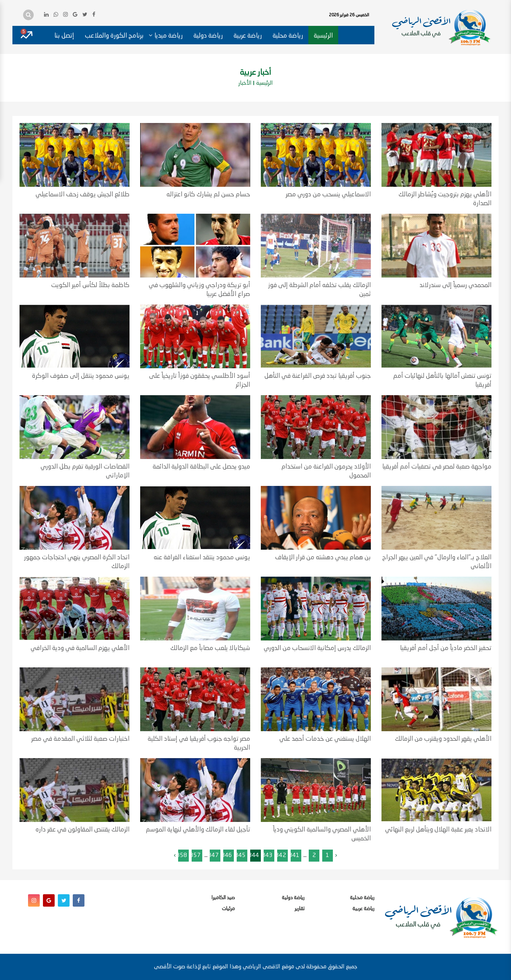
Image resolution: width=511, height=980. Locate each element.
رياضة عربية (248, 36)
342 (281, 856)
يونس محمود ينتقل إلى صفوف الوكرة (81, 376)
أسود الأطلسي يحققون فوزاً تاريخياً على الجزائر (200, 380)
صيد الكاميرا (223, 898)
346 (227, 856)
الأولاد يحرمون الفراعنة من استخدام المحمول (326, 471)
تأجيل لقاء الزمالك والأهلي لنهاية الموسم (198, 830)
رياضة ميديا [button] (169, 36)
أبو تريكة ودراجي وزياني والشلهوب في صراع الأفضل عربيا (199, 290)
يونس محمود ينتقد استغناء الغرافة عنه (202, 558)
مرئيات (228, 909)
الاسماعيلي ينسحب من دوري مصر (328, 195)
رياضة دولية (208, 36)
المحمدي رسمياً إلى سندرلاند (455, 285)
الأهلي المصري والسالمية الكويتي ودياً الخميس (322, 834)
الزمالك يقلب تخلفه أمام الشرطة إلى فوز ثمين (320, 290)
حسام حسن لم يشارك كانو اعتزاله (208, 195)
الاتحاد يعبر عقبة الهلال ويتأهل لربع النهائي (438, 830)
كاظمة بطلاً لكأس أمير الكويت (90, 285)
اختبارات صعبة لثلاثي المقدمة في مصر (80, 739)
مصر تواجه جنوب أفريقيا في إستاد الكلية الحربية (199, 743)
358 (182, 856)
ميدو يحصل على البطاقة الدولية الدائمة (201, 467)
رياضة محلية (288, 36)
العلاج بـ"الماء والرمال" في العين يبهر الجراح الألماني (437, 562)
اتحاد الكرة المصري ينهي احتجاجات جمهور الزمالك (77, 562)
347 (213, 856)
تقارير (300, 909)
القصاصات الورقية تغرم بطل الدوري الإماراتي (85, 471)
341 (294, 856)
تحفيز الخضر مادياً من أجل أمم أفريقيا (446, 648)
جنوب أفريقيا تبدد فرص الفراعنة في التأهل (318, 376)
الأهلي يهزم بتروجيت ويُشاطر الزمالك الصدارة (445, 199)
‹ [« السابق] (336, 856)
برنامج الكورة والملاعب (114, 36)
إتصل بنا (64, 36)
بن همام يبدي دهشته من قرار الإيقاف (323, 558)
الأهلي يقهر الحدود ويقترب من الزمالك (443, 739)
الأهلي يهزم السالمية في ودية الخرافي (80, 648)
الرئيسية (323, 36)
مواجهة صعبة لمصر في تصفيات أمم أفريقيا (437, 467)
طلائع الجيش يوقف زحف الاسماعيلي (83, 195)
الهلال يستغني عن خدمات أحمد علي (325, 739)
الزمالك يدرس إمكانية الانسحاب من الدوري (317, 648)
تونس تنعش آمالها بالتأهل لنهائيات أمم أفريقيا (442, 380)
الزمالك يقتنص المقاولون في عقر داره (83, 830)
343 (267, 856)
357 (195, 856)
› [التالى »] (175, 856)
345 (240, 856)
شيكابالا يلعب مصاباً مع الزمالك (210, 648)
